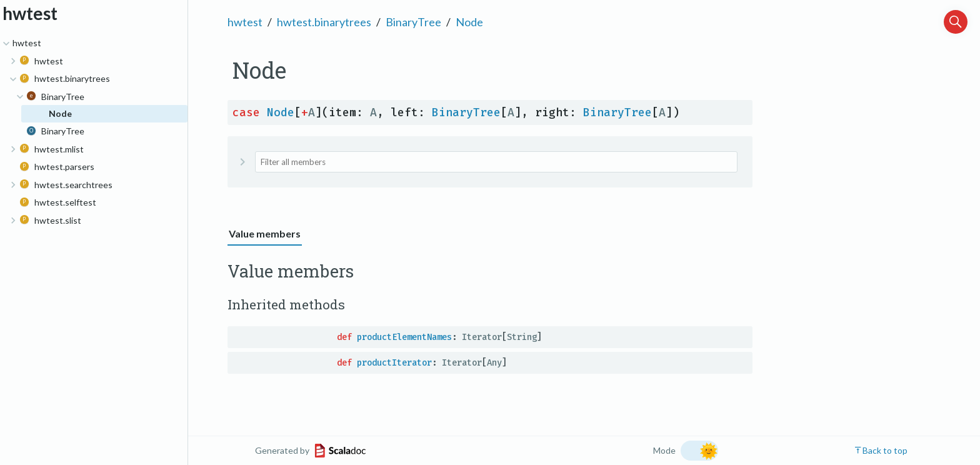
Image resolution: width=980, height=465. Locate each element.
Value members (265, 233)
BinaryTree (413, 22)
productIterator (394, 363)
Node (469, 22)
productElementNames (404, 337)
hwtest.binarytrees (324, 22)
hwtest (245, 22)
